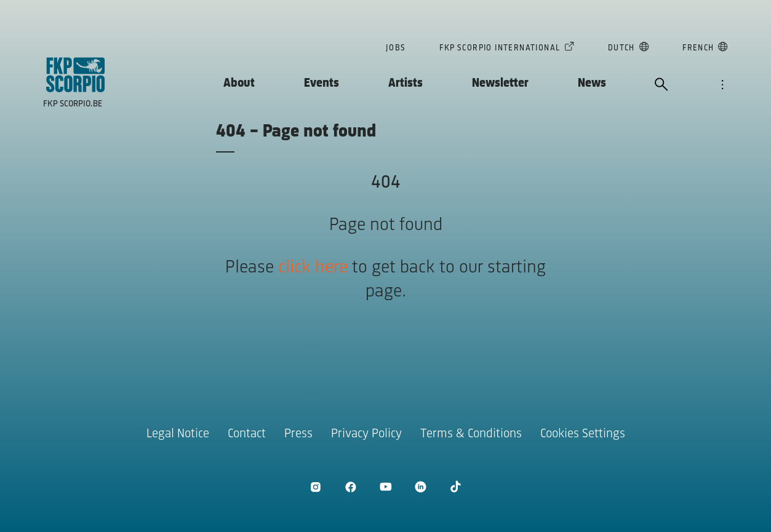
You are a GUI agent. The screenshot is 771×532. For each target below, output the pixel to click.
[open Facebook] (350, 487)
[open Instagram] (315, 487)
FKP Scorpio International (500, 49)
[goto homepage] (76, 75)
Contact (247, 434)
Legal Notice (178, 434)
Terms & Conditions (471, 434)
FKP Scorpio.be (73, 104)
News (592, 83)
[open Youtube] (385, 487)
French (698, 49)
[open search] (661, 85)
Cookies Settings (583, 434)
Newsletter (500, 83)
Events (322, 83)
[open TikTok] (456, 487)
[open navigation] (722, 85)
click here (313, 268)
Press (298, 434)
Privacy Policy (366, 434)
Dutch (621, 49)
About (239, 83)
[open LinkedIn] (421, 487)
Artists (405, 83)
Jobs (396, 48)
